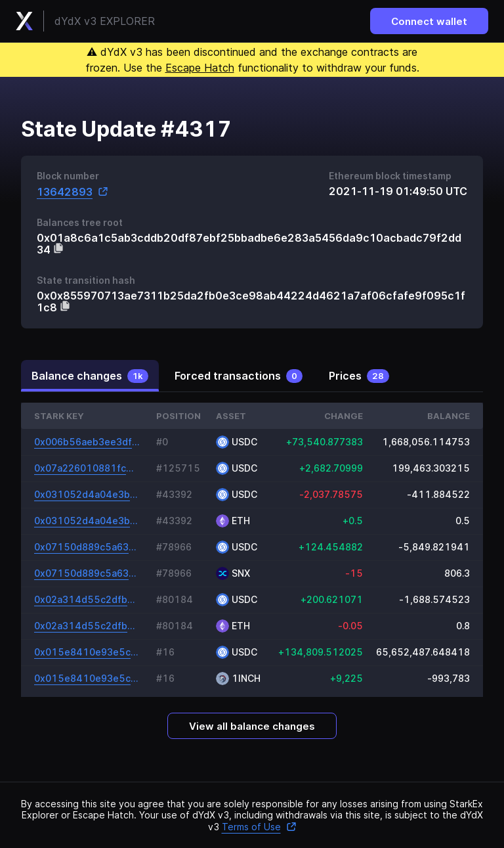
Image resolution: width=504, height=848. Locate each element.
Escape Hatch (200, 68)
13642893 (73, 191)
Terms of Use (259, 827)
